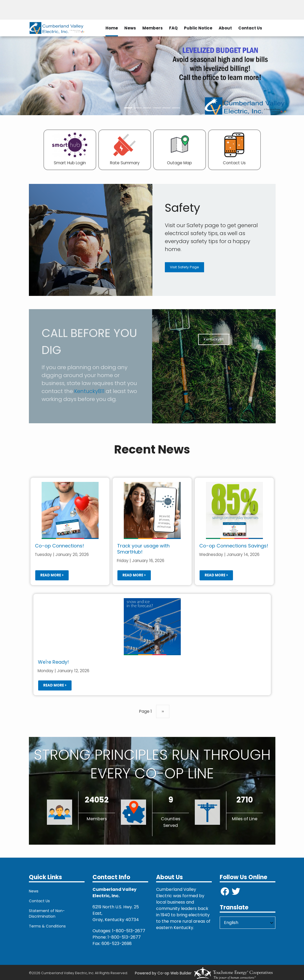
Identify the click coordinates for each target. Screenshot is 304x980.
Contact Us (250, 28)
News (130, 28)
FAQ (173, 28)
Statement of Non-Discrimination (47, 914)
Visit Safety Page (184, 267)
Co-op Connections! (59, 546)
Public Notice (198, 28)
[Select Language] (248, 923)
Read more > (52, 575)
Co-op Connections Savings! (233, 546)
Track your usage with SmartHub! (143, 549)
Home (112, 28)
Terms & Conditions (47, 926)
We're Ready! (53, 662)
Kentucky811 (89, 391)
